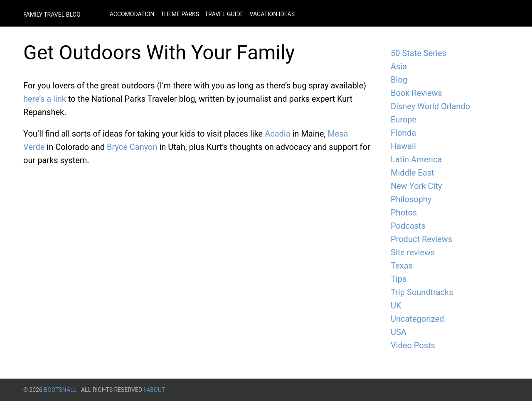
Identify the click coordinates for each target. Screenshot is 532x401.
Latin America (416, 159)
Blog (399, 80)
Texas (402, 266)
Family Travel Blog (52, 15)
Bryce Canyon (132, 147)
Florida (403, 133)
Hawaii (403, 146)
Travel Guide (224, 14)
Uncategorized (417, 319)
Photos (404, 213)
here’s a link (45, 99)
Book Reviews (416, 93)
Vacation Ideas (272, 14)
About (156, 390)
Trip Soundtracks (422, 292)
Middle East (412, 173)
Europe (404, 120)
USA (399, 332)
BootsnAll (60, 390)
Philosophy (411, 199)
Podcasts (408, 226)
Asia (399, 66)
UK (396, 306)
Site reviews (413, 252)
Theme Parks (180, 14)
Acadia (277, 134)
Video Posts (413, 345)
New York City (416, 186)
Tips (399, 279)
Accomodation (132, 14)
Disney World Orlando (430, 106)
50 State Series (419, 53)
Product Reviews (421, 239)
